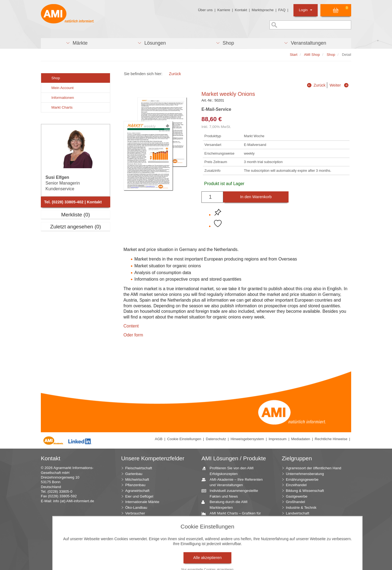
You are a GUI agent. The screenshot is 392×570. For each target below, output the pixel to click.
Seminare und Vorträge (226, 547)
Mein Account (59, 88)
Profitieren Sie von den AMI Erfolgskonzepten (230, 471)
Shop (53, 78)
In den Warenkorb (256, 197)
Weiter (335, 85)
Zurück (175, 74)
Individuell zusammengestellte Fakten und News (232, 493)
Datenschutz (216, 439)
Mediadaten (301, 439)
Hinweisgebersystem (247, 439)
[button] (77, 43)
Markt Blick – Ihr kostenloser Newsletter (230, 561)
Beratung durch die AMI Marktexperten (226, 504)
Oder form (133, 335)
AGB (159, 439)
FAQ (282, 10)
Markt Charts (59, 107)
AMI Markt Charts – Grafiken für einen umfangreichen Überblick (233, 516)
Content (131, 326)
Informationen (60, 98)
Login (306, 10)
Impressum (278, 439)
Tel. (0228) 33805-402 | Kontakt (73, 202)
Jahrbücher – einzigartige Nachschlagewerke (228, 527)
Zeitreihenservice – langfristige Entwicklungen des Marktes (232, 538)
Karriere (224, 10)
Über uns (205, 10)
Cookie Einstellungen (184, 439)
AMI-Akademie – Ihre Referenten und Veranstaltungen (234, 482)
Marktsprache (263, 10)
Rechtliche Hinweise (331, 439)
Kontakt (241, 10)
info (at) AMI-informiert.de (73, 501)
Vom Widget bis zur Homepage (233, 553)
